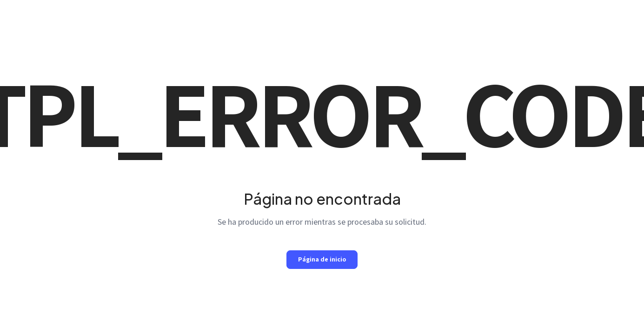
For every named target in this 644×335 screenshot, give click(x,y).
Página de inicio (322, 259)
